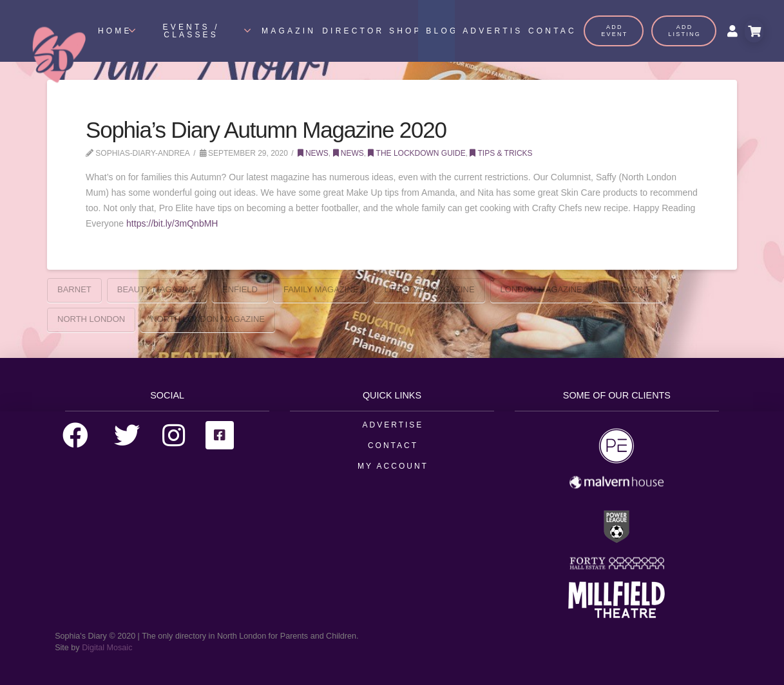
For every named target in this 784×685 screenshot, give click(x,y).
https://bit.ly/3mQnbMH (172, 223)
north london (91, 319)
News (313, 153)
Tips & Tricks (501, 153)
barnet (74, 289)
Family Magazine (321, 289)
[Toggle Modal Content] (754, 31)
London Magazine (541, 289)
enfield (240, 289)
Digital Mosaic (107, 648)
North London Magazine (208, 319)
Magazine (630, 289)
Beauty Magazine (157, 289)
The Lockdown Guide (416, 153)
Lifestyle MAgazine (429, 289)
